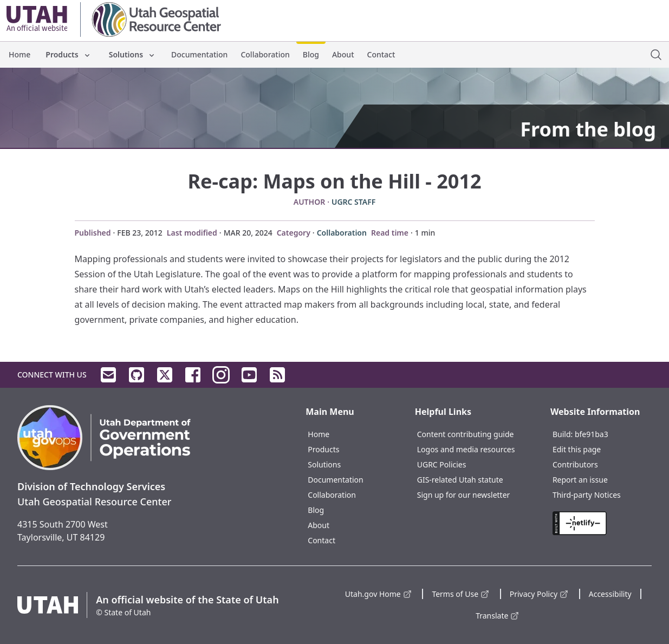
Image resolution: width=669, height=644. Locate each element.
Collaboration (265, 54)
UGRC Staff (353, 202)
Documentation (199, 54)
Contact (381, 54)
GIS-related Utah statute (460, 480)
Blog (311, 54)
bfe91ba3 (592, 434)
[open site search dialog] (656, 55)
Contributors (575, 464)
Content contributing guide (466, 434)
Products (68, 54)
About (343, 54)
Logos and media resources (466, 449)
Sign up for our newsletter (464, 495)
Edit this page (577, 449)
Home (20, 54)
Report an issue (580, 480)
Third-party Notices (587, 495)
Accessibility (610, 594)
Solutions (132, 54)
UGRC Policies (442, 464)
